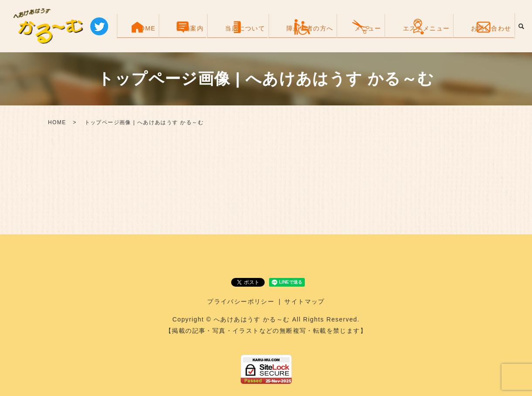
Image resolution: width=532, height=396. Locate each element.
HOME (215, 36)
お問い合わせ (489, 36)
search (521, 26)
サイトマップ (304, 301)
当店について (291, 36)
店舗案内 (248, 36)
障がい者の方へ (344, 36)
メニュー (390, 36)
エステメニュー (437, 36)
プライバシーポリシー (241, 301)
